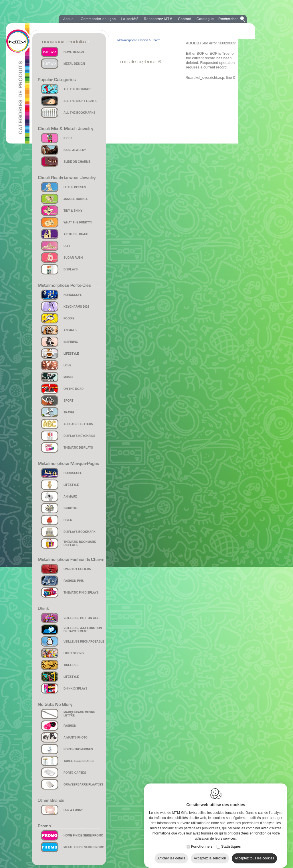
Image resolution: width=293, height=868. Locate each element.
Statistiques (231, 841)
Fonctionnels (202, 841)
